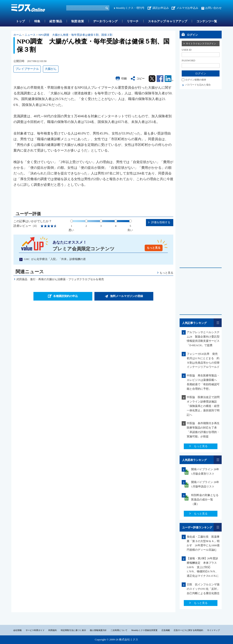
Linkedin (169, 79)
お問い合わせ (213, 8)
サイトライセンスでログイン (201, 44)
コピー (141, 79)
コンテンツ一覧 (207, 21)
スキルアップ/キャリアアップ (168, 21)
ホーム (18, 35)
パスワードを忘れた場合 (198, 85)
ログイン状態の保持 (196, 80)
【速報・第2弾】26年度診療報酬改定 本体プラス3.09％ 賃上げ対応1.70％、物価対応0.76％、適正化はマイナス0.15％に (203, 567)
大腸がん (51, 69)
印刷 (124, 79)
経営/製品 (56, 21)
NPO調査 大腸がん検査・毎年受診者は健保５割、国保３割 (75, 35)
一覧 (218, 323)
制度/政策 (78, 21)
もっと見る (154, 248)
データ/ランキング (105, 21)
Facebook (160, 79)
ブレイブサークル (27, 69)
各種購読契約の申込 (66, 296)
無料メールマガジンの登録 (127, 296)
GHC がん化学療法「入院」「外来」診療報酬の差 (55, 259)
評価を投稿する (161, 222)
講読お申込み (161, 8)
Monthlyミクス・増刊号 (130, 8)
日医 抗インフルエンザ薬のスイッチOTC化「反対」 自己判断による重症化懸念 (205, 589)
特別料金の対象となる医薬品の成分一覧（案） (205, 499)
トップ (20, 21)
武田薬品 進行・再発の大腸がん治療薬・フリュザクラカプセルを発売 (60, 279)
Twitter (152, 79)
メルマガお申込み (187, 8)
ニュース (30, 35)
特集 (37, 21)
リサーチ (133, 21)
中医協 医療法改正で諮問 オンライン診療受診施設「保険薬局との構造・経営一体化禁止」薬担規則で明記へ (205, 406)
